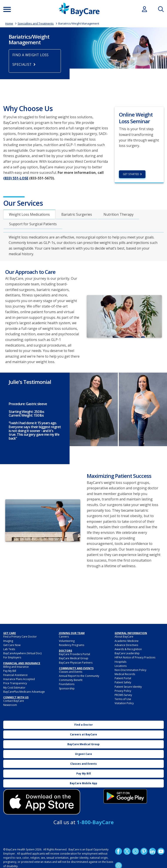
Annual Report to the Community (79, 676)
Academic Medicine (127, 641)
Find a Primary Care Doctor (20, 637)
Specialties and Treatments (36, 23)
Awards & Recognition (128, 649)
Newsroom (10, 705)
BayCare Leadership (127, 653)
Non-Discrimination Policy (130, 670)
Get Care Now (12, 645)
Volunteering (67, 641)
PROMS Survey (123, 695)
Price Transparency (15, 683)
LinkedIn (152, 851)
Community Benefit (71, 680)
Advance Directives (126, 645)
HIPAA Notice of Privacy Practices (135, 657)
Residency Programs (72, 645)
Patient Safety (123, 683)
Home (9, 23)
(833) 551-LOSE (16, 178)
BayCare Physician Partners (76, 663)
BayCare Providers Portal (74, 654)
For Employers (12, 657)
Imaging (8, 641)
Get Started (131, 174)
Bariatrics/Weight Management (79, 23)
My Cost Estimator (14, 688)
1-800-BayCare (95, 822)
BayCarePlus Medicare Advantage (24, 692)
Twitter (127, 851)
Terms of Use (123, 699)
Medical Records (125, 674)
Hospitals (120, 662)
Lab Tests (9, 649)
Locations (121, 666)
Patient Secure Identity (128, 687)
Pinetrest (144, 851)
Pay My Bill (10, 671)
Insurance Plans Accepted (19, 679)
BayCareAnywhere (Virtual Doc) (22, 653)
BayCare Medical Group (74, 658)
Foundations (67, 684)
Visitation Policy (124, 703)
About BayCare (124, 637)
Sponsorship (67, 688)
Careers (64, 637)
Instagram (135, 851)
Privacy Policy (123, 691)
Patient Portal (123, 678)
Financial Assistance (15, 675)
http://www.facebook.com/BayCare (119, 851)
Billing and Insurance (16, 667)
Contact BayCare (14, 701)
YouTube (161, 851)
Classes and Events (71, 672)
